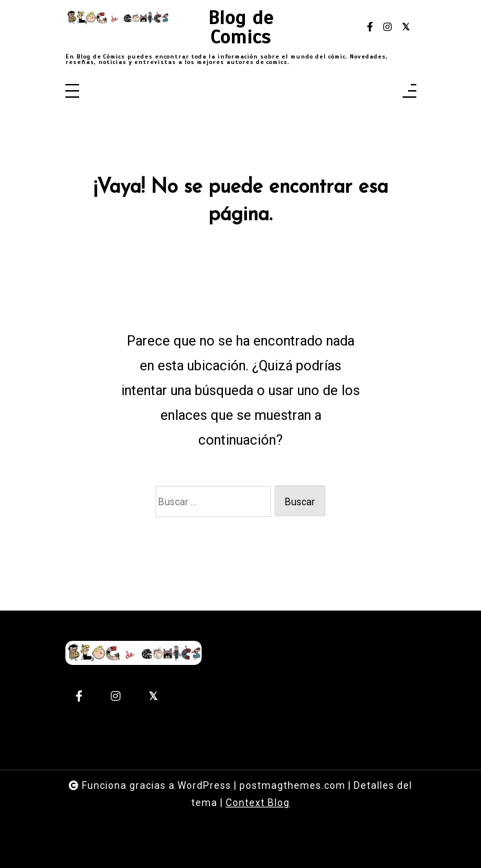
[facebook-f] (370, 27)
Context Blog (258, 803)
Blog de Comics (241, 28)
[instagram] (387, 27)
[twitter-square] (406, 27)
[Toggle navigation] (72, 92)
